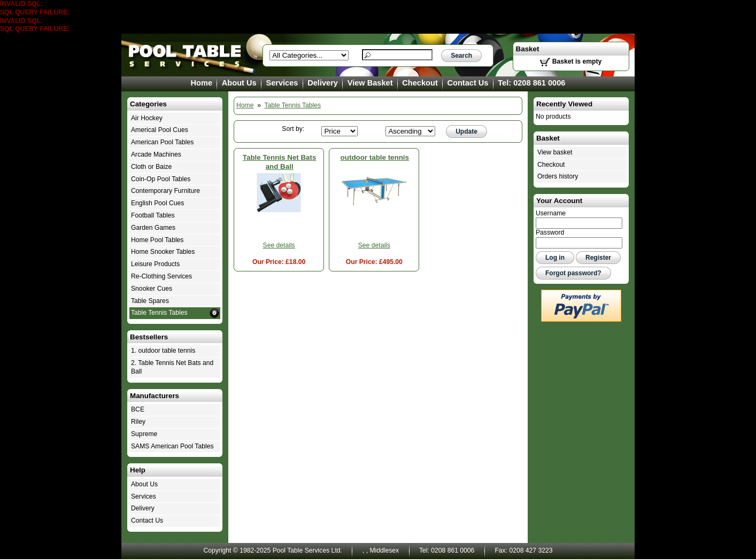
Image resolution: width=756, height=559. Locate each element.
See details (279, 245)
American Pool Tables (162, 142)
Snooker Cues (152, 289)
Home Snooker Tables (163, 252)
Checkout (420, 83)
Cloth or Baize (151, 167)
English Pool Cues (157, 203)
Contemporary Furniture (165, 191)
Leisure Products (155, 264)
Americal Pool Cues (160, 130)
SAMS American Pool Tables (172, 446)
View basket (555, 152)
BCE (138, 409)
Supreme (144, 434)
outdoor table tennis (375, 157)
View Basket (370, 83)
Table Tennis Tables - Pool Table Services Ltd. (186, 55)
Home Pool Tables (157, 240)
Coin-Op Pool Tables (161, 179)
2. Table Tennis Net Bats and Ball (172, 367)
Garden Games (153, 228)
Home (202, 83)
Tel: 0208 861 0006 (531, 83)
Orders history (558, 176)
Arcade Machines (156, 154)
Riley (138, 422)
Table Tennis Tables (293, 105)
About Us (239, 83)
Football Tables (153, 215)
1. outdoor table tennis (163, 351)
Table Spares (150, 301)
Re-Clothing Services (161, 276)
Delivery (323, 83)
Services (282, 83)
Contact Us (468, 83)
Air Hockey (147, 118)
